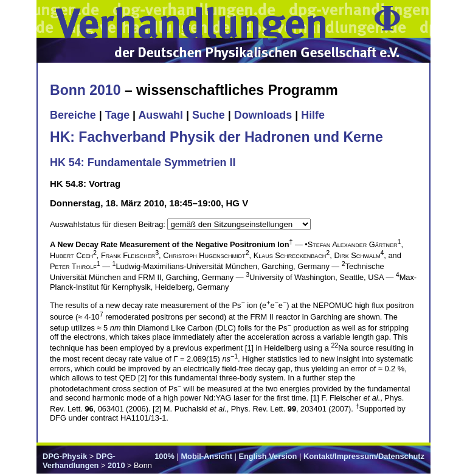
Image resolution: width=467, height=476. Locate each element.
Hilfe (313, 115)
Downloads (263, 115)
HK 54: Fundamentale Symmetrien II (143, 163)
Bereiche (73, 115)
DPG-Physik (65, 456)
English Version (268, 456)
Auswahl (161, 115)
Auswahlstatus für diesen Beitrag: (109, 224)
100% (164, 456)
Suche (209, 115)
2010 (116, 465)
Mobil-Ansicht (206, 456)
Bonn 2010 (85, 90)
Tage (117, 115)
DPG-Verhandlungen (79, 461)
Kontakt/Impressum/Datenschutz (364, 456)
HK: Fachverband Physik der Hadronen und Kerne (216, 137)
